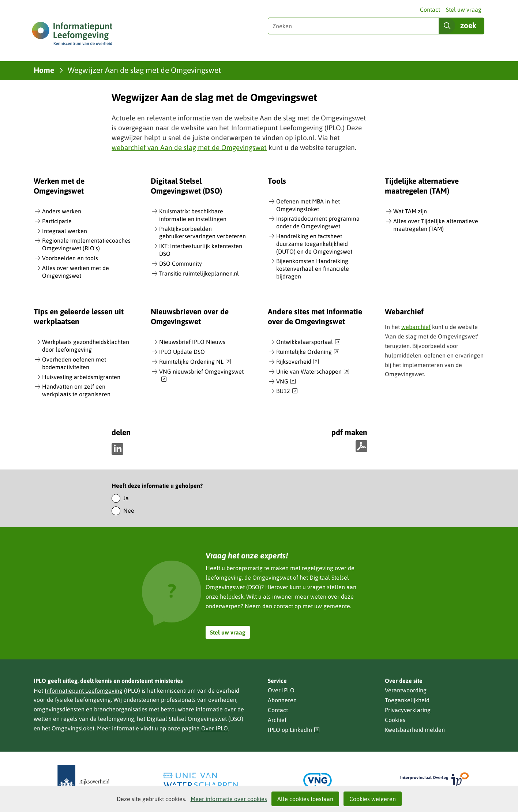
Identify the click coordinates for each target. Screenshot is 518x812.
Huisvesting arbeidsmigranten (81, 377)
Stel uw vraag (464, 10)
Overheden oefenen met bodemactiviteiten (74, 363)
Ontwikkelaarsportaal (308, 342)
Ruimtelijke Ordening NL (195, 362)
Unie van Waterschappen (313, 372)
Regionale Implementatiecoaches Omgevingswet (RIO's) (86, 244)
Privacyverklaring (408, 710)
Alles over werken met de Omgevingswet (76, 272)
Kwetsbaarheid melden (415, 730)
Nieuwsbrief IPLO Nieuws (192, 342)
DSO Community (181, 263)
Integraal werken (65, 231)
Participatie (57, 221)
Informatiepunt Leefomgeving (84, 691)
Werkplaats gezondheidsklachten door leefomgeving (86, 346)
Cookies (395, 720)
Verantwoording (406, 690)
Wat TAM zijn (410, 211)
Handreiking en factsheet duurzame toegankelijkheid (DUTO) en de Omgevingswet (314, 244)
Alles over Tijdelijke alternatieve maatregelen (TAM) (436, 225)
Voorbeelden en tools (70, 258)
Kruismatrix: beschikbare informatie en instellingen (193, 215)
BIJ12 (287, 391)
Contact (430, 10)
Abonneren (282, 700)
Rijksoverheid (298, 362)
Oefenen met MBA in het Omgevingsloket (308, 205)
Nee (129, 510)
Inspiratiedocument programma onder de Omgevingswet (318, 222)
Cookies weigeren (373, 799)
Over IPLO (215, 728)
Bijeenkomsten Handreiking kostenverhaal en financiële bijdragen (313, 269)
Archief (277, 720)
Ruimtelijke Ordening (308, 352)
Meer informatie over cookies (229, 799)
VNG (286, 382)
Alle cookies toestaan (305, 799)
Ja (126, 498)
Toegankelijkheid (407, 700)
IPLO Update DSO (182, 352)
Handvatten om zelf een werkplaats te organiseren (76, 390)
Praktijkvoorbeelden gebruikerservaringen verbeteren (202, 233)
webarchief (416, 327)
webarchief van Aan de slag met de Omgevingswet (189, 147)
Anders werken (62, 211)
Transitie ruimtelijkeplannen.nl (199, 273)
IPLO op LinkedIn (294, 730)
